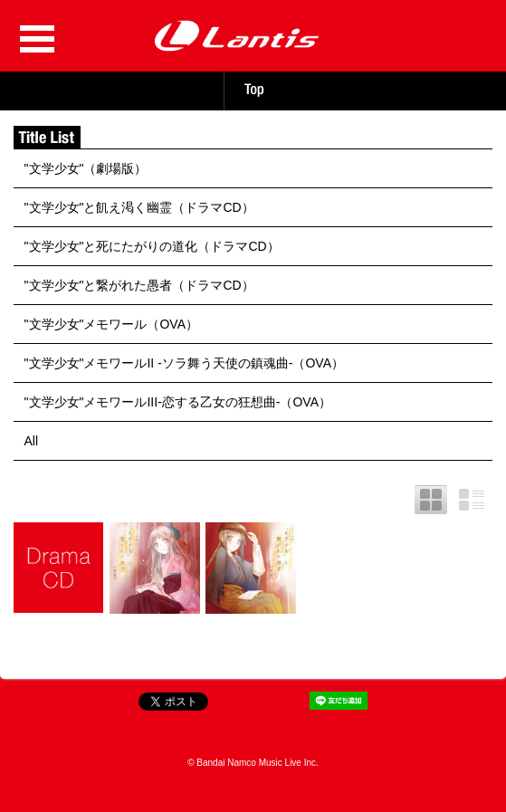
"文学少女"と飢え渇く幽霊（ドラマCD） (139, 207)
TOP (253, 90)
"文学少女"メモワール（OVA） (111, 324)
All (32, 441)
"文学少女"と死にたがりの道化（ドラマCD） (152, 246)
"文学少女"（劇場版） (86, 168)
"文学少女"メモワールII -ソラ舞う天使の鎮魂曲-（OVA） (184, 363)
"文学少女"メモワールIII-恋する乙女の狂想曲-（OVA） (178, 402)
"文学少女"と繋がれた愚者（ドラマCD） (139, 285)
